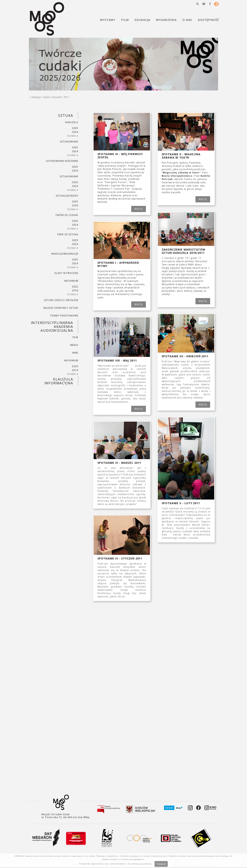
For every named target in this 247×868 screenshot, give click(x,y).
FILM (75, 337)
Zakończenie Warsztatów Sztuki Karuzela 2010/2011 (184, 251)
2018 (75, 290)
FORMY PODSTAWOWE (64, 316)
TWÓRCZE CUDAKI (67, 215)
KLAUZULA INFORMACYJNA (59, 381)
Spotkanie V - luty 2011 (181, 503)
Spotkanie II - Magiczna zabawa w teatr (181, 156)
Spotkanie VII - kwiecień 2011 (185, 356)
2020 (75, 366)
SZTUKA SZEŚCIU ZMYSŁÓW (61, 300)
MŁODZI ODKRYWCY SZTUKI (61, 308)
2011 (66, 97)
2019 (75, 370)
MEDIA (74, 345)
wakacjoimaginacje (65, 254)
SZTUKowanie (69, 142)
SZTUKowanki (69, 176)
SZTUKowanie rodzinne (62, 161)
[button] (198, 4)
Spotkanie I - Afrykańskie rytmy (118, 264)
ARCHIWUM (71, 281)
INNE (75, 353)
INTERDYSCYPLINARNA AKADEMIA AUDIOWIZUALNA (52, 327)
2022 (75, 287)
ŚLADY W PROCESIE (66, 273)
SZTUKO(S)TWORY (67, 196)
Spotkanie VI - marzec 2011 (119, 463)
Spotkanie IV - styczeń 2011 (120, 558)
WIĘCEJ (139, 209)
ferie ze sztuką (68, 234)
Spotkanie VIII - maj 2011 (117, 360)
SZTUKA (47, 97)
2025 (75, 128)
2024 (75, 132)
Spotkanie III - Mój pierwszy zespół (120, 156)
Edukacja (36, 97)
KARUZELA (57, 97)
